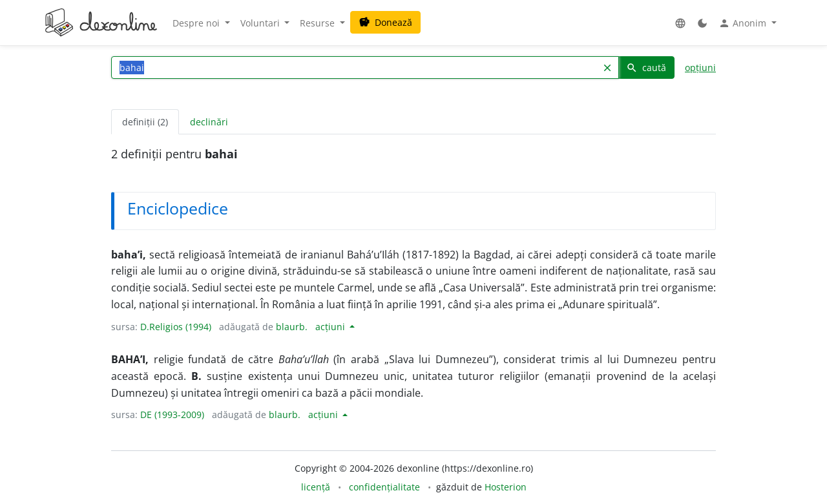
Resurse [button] (319, 23)
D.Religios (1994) (176, 327)
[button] (680, 23)
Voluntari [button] (261, 23)
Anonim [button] (744, 23)
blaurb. (292, 327)
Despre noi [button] (197, 23)
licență (316, 487)
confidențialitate (384, 487)
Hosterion (506, 487)
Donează (385, 22)
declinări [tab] (209, 122)
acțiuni (331, 327)
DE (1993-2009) (172, 415)
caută (646, 68)
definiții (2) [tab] (145, 122)
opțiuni (700, 68)
